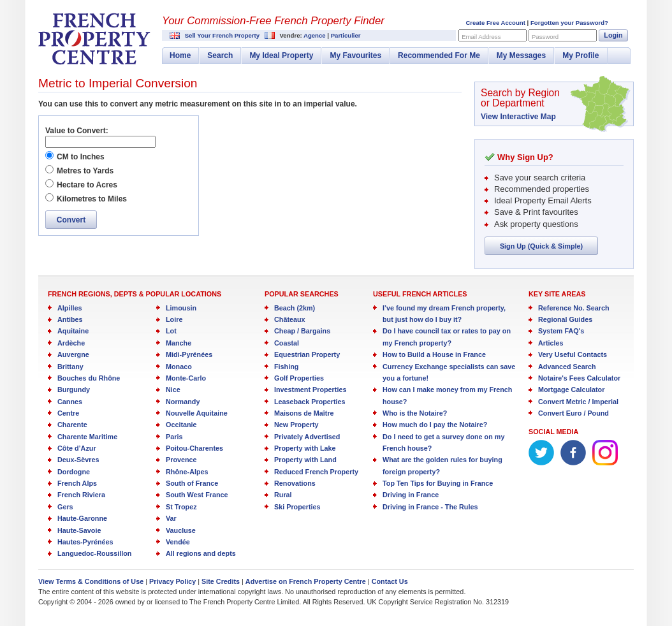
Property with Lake (305, 448)
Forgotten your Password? (569, 23)
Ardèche (71, 343)
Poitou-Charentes (194, 448)
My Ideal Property (281, 55)
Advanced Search (567, 367)
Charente (72, 425)
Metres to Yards (85, 171)
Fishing (286, 367)
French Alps (77, 483)
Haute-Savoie (79, 530)
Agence (315, 35)
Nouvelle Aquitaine (197, 413)
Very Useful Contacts (573, 354)
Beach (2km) (295, 308)
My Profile (581, 55)
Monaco (179, 367)
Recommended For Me (439, 55)
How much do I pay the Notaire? (435, 425)
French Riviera (81, 495)
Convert (71, 220)
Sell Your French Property (222, 35)
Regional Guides (565, 319)
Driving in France (411, 495)
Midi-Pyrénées (189, 354)
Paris (174, 437)
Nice (173, 389)
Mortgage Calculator (571, 389)
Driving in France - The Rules (430, 507)
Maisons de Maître (304, 413)
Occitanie (181, 425)
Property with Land (305, 460)
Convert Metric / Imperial (578, 402)
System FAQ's (561, 331)
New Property (296, 425)
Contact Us (390, 581)
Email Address (481, 37)
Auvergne (73, 354)
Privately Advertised (307, 437)
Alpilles (69, 308)
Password (545, 37)
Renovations (295, 483)
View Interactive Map (518, 117)
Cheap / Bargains (302, 331)
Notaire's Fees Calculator (579, 378)
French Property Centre (94, 39)
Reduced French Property (316, 472)
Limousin (181, 308)
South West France (197, 495)
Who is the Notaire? (415, 413)
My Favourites (355, 55)
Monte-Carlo (186, 378)
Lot (171, 331)
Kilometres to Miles (92, 199)
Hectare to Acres (87, 185)
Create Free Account (495, 23)
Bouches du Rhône (89, 378)
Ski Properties (297, 507)
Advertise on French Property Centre (306, 581)
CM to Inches (81, 157)
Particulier (346, 35)
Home (180, 55)
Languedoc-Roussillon (94, 553)
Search (220, 55)
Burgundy (74, 389)
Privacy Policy (172, 581)
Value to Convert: (77, 131)
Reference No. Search (574, 308)
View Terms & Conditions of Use (91, 581)
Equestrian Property (307, 354)
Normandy (183, 402)
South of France (192, 483)
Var (171, 518)
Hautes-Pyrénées (85, 542)
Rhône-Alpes (187, 472)
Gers (65, 507)
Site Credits (221, 581)
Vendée (178, 542)
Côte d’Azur (77, 448)
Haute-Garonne (82, 518)
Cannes (70, 402)
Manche (179, 343)
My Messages (521, 55)
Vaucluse (181, 530)
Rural (283, 495)
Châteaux (290, 319)
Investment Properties (310, 389)
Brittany (70, 367)
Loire (174, 319)
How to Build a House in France (434, 354)
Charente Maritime (87, 437)
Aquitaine (73, 331)
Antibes (70, 319)
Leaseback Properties (310, 402)
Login (613, 35)
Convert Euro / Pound (573, 413)
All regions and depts (201, 553)
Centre (68, 413)
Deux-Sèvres (78, 460)
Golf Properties (299, 378)
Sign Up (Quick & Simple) (541, 246)
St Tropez (181, 507)
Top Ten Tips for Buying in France (438, 483)
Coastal (287, 343)
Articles (551, 343)
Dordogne (74, 472)
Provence (181, 460)
